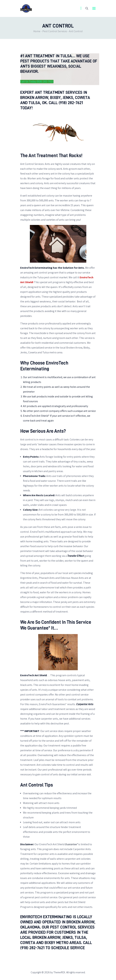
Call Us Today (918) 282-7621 (37, 81)
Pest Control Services (55, 31)
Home (37, 31)
